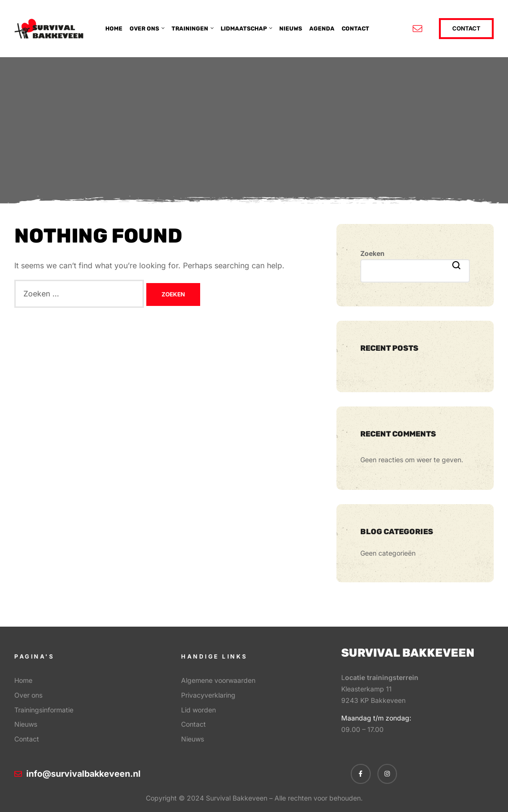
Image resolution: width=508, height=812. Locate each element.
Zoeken (372, 253)
